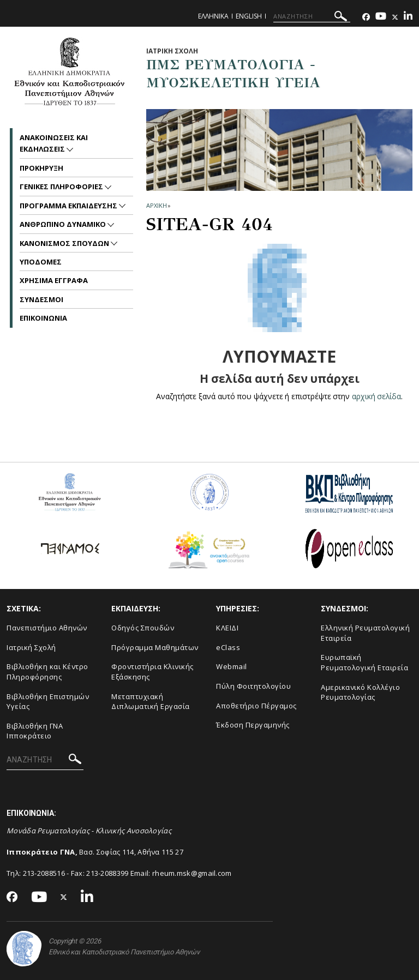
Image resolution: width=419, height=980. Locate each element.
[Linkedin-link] (408, 17)
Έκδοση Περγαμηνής (253, 725)
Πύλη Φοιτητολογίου (253, 686)
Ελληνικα (213, 16)
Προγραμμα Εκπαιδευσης (69, 206)
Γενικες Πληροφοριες (62, 187)
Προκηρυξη (41, 168)
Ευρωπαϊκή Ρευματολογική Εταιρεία (364, 662)
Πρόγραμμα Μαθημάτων (155, 647)
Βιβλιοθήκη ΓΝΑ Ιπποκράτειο (35, 731)
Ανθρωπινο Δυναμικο (64, 224)
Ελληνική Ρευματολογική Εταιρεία (365, 633)
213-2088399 (107, 873)
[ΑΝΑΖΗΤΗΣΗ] (312, 16)
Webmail (232, 666)
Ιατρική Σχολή (31, 647)
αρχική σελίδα (377, 396)
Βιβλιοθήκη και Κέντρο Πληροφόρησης (47, 672)
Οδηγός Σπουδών (143, 628)
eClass (228, 647)
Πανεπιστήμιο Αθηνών (47, 628)
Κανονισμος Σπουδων (65, 243)
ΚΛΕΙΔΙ (227, 628)
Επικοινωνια (43, 318)
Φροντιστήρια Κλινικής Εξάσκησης (152, 672)
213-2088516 (44, 873)
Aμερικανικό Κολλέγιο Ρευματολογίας (360, 692)
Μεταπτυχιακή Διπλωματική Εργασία (151, 702)
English (249, 16)
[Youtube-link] (381, 17)
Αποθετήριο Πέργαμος (256, 706)
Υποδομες (41, 262)
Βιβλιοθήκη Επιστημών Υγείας (48, 702)
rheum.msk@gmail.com (192, 873)
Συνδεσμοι (41, 299)
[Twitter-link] (395, 17)
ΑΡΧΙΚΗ (156, 205)
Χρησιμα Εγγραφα (54, 280)
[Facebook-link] (366, 17)
